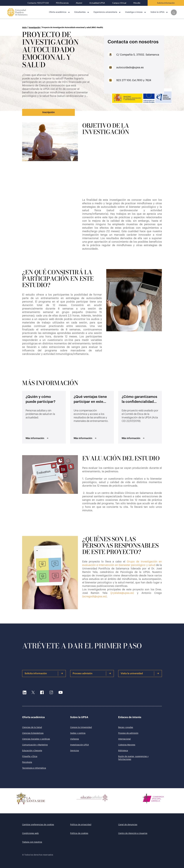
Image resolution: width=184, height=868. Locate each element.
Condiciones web (30, 833)
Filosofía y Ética (30, 757)
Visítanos (75, 739)
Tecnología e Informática (34, 768)
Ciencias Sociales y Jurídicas (36, 739)
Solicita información (166, 3)
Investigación (34, 27)
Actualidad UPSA (97, 3)
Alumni (79, 3)
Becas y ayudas (126, 727)
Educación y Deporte (32, 751)
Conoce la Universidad (81, 727)
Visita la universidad (140, 673)
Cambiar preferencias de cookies (38, 825)
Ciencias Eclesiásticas (33, 733)
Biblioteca (123, 751)
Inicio (24, 27)
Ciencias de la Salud (32, 727)
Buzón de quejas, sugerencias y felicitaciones (133, 758)
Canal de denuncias (128, 825)
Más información (37, 438)
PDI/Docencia (62, 3)
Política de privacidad (81, 825)
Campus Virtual (119, 3)
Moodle (137, 3)
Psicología (27, 762)
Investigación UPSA (79, 745)
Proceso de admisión (128, 733)
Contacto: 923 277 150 (38, 3)
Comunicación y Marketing (35, 745)
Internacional (124, 739)
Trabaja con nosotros (32, 842)
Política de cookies (79, 833)
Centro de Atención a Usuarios (133, 833)
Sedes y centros (78, 733)
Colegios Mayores (127, 745)
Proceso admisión (92, 673)
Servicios (75, 751)
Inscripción (49, 112)
